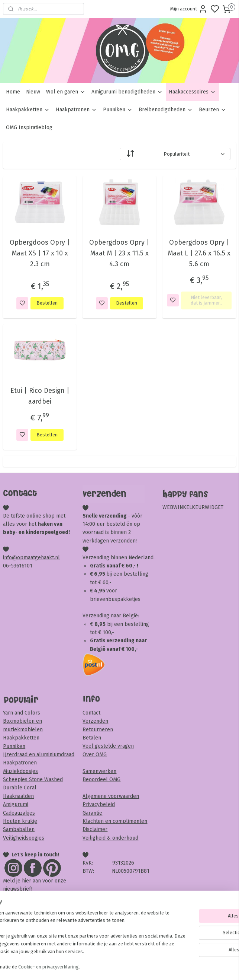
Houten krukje (20, 821)
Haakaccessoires (192, 92)
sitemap (148, 966)
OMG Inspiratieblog (29, 128)
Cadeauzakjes (19, 813)
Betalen (92, 738)
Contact (91, 713)
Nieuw (33, 92)
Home (13, 92)
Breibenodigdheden (166, 110)
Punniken (118, 110)
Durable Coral (20, 788)
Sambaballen (19, 829)
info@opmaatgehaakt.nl (31, 558)
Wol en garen (66, 92)
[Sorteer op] (175, 154)
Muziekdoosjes (20, 771)
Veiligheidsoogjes (24, 838)
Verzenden (95, 721)
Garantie (92, 813)
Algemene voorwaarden (111, 796)
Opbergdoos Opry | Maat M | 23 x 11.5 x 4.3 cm (119, 253)
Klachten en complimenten (115, 821)
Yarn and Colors (22, 713)
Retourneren (98, 730)
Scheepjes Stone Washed (33, 779)
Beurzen (213, 110)
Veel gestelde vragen (108, 746)
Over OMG (95, 755)
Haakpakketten (28, 110)
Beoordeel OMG (101, 779)
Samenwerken (99, 771)
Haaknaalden (18, 796)
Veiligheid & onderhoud (110, 838)
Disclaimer (95, 829)
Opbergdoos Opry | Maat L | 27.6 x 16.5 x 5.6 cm (199, 253)
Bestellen (47, 303)
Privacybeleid (99, 804)
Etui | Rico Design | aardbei (40, 396)
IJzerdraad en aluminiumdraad (39, 755)
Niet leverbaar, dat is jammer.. (206, 300)
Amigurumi (16, 804)
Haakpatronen (76, 110)
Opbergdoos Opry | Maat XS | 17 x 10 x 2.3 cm (40, 253)
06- (7, 566)
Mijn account (189, 9)
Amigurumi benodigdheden (127, 92)
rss (162, 966)
